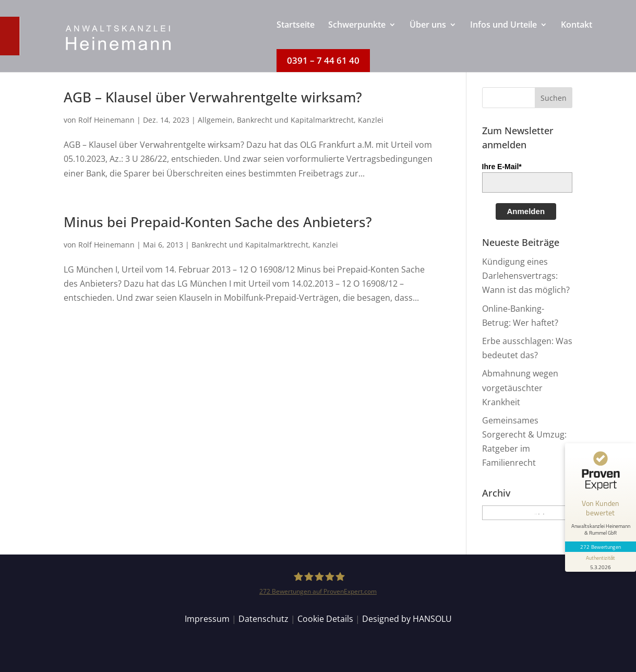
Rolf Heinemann (106, 120)
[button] (554, 98)
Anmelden (526, 211)
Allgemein (215, 120)
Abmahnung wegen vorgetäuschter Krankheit (520, 387)
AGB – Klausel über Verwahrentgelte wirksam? (213, 97)
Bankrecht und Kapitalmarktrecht (295, 120)
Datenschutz (263, 619)
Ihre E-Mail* (502, 167)
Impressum (207, 619)
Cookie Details (325, 619)
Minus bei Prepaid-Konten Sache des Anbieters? (218, 222)
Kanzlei (371, 120)
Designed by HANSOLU (407, 619)
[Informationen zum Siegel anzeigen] (601, 562)
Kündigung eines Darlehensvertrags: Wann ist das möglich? (526, 276)
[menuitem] (296, 35)
